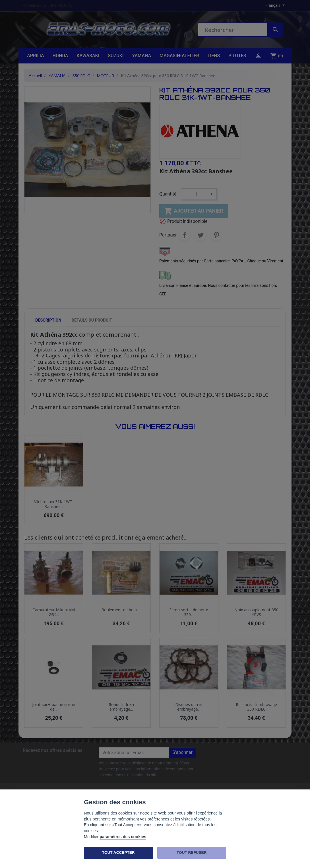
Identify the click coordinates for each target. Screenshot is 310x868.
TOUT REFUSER (192, 852)
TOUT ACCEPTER (118, 852)
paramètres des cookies (123, 837)
